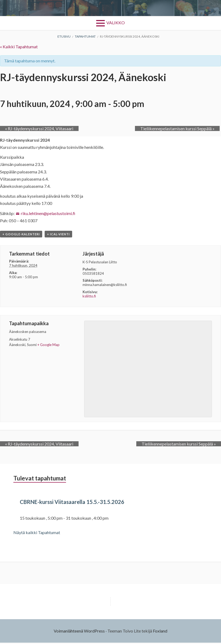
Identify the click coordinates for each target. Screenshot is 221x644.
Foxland (160, 632)
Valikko (116, 23)
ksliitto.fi (89, 297)
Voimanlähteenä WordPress (79, 632)
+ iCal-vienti (58, 236)
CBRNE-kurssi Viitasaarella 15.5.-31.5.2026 (82, 503)
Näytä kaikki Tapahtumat (37, 534)
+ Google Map (49, 346)
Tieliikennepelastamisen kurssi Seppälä (183, 128)
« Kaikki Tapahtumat (19, 47)
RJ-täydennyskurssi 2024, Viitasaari (34, 128)
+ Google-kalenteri (21, 236)
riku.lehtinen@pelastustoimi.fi (48, 213)
